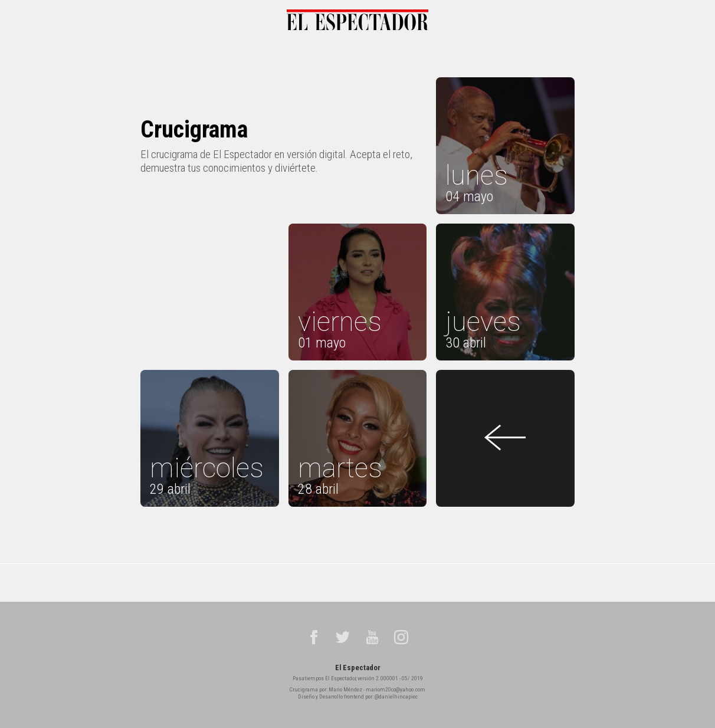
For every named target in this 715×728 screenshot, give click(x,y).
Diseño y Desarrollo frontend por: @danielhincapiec (358, 696)
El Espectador (358, 668)
